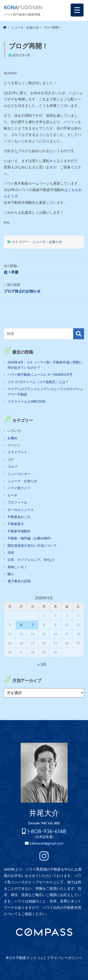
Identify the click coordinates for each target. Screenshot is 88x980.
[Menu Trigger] (77, 10)
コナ (11, 459)
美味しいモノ (17, 567)
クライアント (17, 452)
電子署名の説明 (19, 581)
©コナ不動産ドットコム (25, 958)
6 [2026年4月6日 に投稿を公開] (21, 625)
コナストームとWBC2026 (27, 401)
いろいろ (14, 431)
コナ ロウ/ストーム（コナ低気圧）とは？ (38, 382)
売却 (11, 553)
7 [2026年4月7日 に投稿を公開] (33, 625)
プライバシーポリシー (64, 958)
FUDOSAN (23, 8)
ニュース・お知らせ (47, 242)
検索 (79, 334)
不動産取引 (16, 524)
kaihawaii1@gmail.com (46, 843)
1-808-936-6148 (47, 831)
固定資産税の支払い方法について (32, 546)
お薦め (12, 438)
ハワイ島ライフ (19, 488)
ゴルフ (12, 467)
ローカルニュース (21, 510)
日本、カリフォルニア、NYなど (31, 560)
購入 (11, 574)
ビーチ (12, 495)
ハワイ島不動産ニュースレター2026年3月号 (40, 375)
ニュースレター (19, 474)
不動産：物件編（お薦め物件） (31, 538)
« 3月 (42, 665)
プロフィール (17, 502)
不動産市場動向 (19, 531)
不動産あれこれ (19, 517)
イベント (14, 445)
